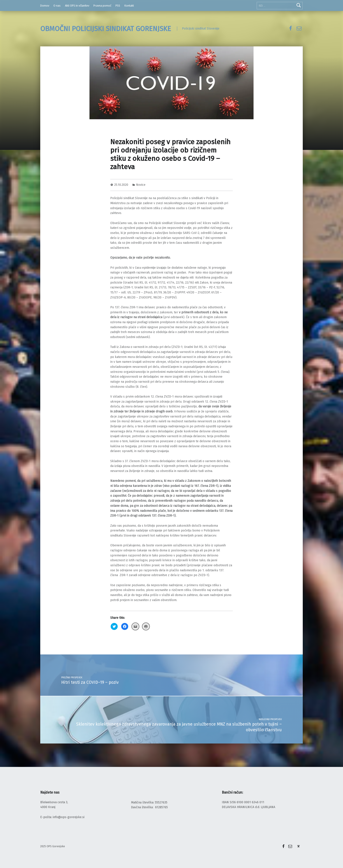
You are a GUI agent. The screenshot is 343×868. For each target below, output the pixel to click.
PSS (118, 6)
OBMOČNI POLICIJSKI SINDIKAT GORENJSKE (106, 29)
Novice (141, 185)
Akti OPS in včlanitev (77, 6)
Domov (45, 6)
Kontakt (129, 6)
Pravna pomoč (102, 6)
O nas (57, 6)
